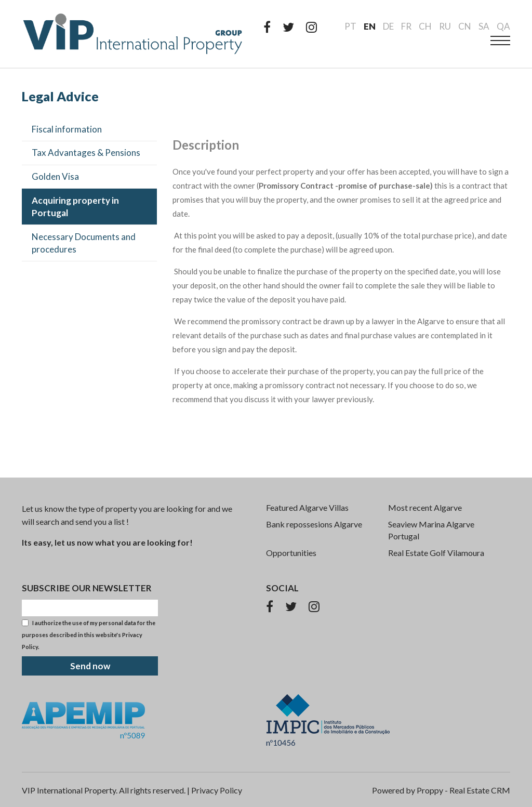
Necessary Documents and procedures (84, 243)
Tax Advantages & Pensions (86, 153)
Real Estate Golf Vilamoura (436, 553)
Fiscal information (67, 129)
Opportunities (291, 553)
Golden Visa (55, 176)
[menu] (500, 41)
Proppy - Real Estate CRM (463, 790)
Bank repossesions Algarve (314, 524)
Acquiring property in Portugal (75, 207)
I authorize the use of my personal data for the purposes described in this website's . (89, 635)
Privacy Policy (217, 790)
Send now (90, 666)
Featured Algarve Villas (307, 507)
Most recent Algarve (425, 507)
